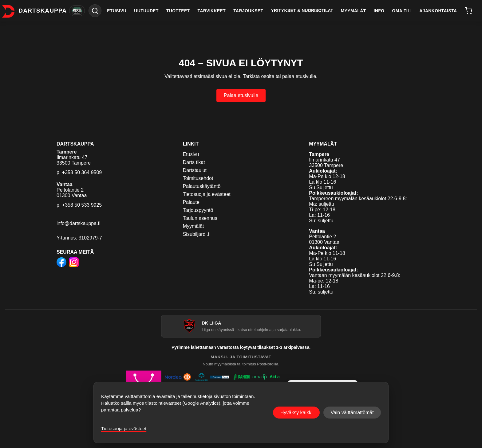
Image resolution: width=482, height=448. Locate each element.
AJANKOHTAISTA (438, 11)
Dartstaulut (195, 170)
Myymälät (193, 226)
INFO (379, 11)
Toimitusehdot (198, 178)
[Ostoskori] (468, 11)
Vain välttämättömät (352, 413)
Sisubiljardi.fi (197, 234)
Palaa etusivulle (241, 95)
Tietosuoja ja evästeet (207, 194)
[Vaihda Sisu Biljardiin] (77, 11)
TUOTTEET (178, 11)
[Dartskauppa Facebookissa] (61, 263)
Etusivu (191, 154)
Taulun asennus (200, 218)
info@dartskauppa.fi (79, 223)
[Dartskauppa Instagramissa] (74, 263)
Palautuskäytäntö (202, 186)
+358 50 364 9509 (82, 172)
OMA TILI (402, 11)
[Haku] (95, 11)
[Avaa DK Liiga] (241, 326)
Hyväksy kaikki (296, 413)
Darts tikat (194, 162)
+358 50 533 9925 (82, 205)
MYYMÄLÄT (354, 11)
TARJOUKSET (248, 11)
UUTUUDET (146, 11)
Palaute (191, 202)
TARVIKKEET (212, 11)
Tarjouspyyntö (198, 210)
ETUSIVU (117, 11)
